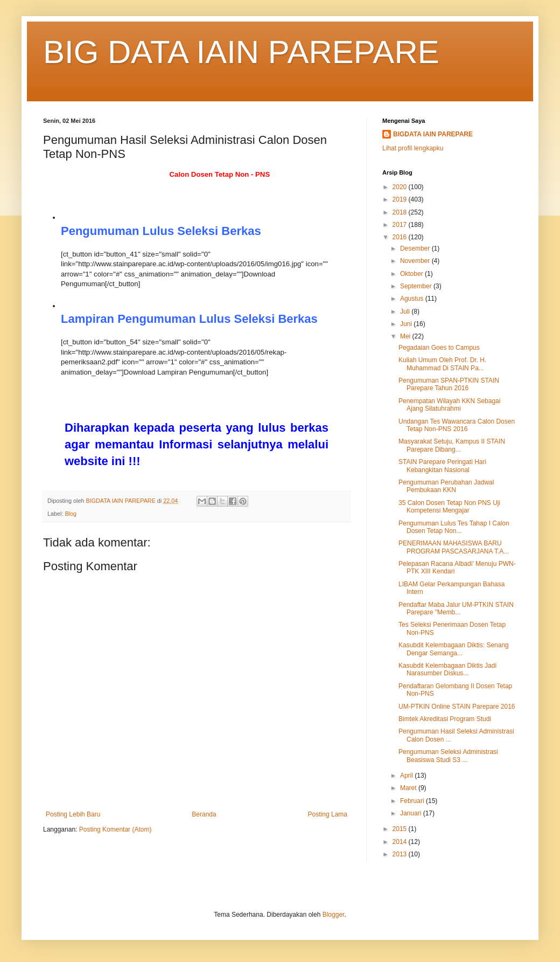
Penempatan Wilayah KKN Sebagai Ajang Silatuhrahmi (449, 405)
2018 (401, 212)
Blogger (334, 915)
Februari (413, 801)
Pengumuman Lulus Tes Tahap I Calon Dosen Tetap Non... (454, 527)
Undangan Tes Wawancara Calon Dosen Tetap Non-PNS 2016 (457, 425)
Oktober (412, 274)
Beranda (204, 814)
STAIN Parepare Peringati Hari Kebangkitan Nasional (442, 466)
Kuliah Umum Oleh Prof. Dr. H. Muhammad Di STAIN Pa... (442, 364)
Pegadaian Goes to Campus (439, 348)
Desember (416, 248)
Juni (407, 324)
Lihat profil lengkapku (413, 148)
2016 (401, 237)
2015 (401, 829)
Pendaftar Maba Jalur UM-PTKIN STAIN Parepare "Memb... (456, 608)
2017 (401, 225)
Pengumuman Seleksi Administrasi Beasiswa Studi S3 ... (448, 756)
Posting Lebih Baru (73, 814)
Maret (409, 788)
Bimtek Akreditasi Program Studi (445, 719)
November (416, 261)
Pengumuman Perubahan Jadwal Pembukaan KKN (446, 486)
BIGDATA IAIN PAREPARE (433, 134)
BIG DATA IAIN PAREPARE (241, 52)
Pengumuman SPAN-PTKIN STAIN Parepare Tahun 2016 (449, 384)
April (407, 776)
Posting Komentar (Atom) (115, 829)
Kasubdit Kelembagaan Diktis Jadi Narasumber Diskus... (447, 669)
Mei (406, 336)
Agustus (413, 299)
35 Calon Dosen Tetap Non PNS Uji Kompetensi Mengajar (449, 507)
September (417, 286)
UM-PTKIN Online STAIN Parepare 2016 (457, 707)
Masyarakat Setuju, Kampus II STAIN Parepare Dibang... (452, 445)
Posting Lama (328, 814)
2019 (401, 199)
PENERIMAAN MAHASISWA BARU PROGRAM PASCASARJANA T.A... (454, 547)
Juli (406, 312)
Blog (71, 514)
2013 (401, 854)
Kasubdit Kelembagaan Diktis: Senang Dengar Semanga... (454, 649)
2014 (401, 842)
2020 (401, 187)
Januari (412, 813)
